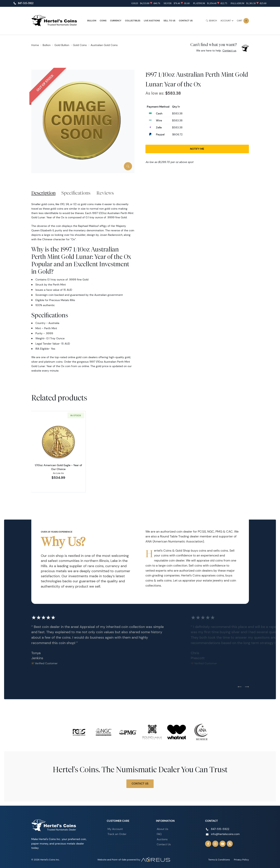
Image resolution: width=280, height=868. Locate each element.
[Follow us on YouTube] (223, 844)
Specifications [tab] (76, 193)
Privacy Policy (241, 860)
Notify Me (197, 149)
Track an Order (117, 834)
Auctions (162, 839)
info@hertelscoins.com (225, 834)
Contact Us (186, 21)
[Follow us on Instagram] (215, 844)
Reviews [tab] (105, 193)
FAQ (159, 834)
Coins (103, 21)
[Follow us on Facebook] (208, 844)
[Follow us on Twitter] (230, 844)
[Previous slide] (240, 687)
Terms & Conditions (219, 860)
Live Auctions (152, 21)
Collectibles (133, 21)
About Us (162, 829)
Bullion (92, 21)
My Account (115, 829)
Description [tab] (43, 193)
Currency (116, 21)
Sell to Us (169, 21)
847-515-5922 (26, 3)
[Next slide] (247, 687)
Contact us (229, 50)
